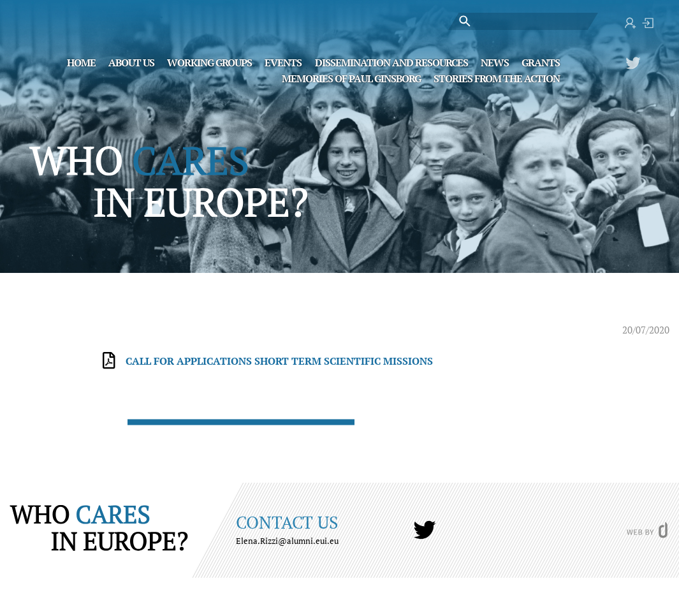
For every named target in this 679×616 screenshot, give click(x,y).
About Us (131, 62)
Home (81, 62)
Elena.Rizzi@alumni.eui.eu (287, 541)
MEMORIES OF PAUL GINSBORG (351, 78)
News (495, 62)
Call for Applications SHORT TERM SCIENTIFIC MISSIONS (279, 361)
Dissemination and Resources (391, 62)
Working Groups (209, 62)
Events (283, 62)
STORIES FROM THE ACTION (497, 78)
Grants (541, 62)
